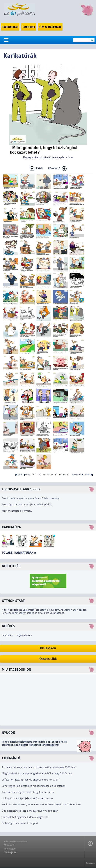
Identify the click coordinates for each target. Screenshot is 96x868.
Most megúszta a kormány (17, 511)
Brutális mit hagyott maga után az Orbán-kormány (31, 498)
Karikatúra (11, 527)
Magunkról (9, 845)
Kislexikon (48, 648)
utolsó (87, 475)
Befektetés (11, 566)
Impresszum (10, 849)
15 (60, 475)
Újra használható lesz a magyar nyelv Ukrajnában (30, 811)
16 (64, 475)
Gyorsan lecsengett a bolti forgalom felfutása (28, 792)
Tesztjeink (29, 27)
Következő (54, 168)
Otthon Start (13, 601)
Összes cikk (48, 659)
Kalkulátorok (10, 27)
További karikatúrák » (19, 553)
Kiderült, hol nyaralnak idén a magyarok (25, 817)
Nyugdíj (8, 733)
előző (28, 475)
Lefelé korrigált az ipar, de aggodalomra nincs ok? (31, 780)
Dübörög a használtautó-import (20, 823)
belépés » (7, 635)
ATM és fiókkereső (50, 27)
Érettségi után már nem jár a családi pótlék (27, 505)
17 (68, 475)
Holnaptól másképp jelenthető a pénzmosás (27, 798)
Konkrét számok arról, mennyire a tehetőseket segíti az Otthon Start (41, 805)
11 (44, 475)
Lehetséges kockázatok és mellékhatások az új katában (34, 786)
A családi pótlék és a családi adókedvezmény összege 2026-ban (39, 767)
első (20, 475)
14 (56, 475)
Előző (39, 168)
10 (40, 475)
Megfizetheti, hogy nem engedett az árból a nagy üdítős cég (37, 773)
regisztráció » (24, 635)
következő (76, 475)
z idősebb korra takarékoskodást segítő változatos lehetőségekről (34, 743)
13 (52, 475)
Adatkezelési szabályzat (16, 841)
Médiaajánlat (10, 852)
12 (48, 475)
